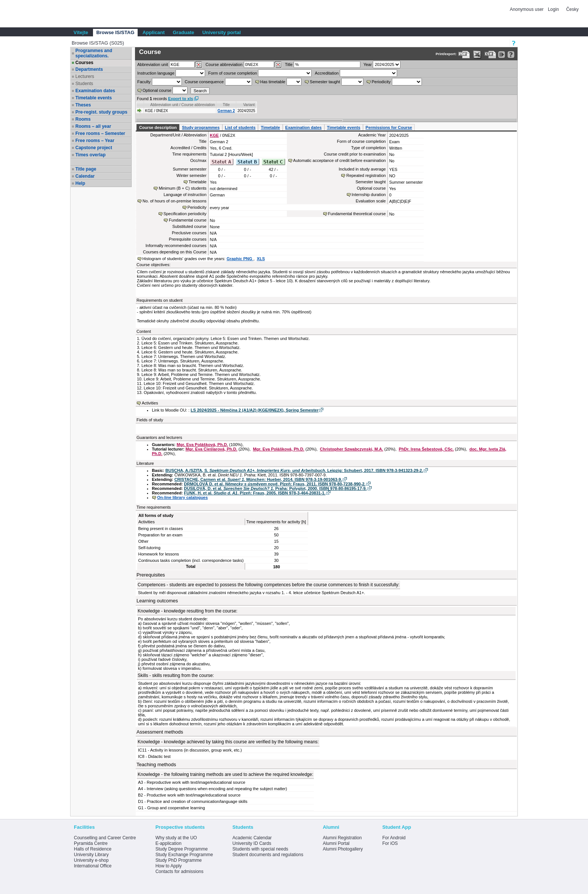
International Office (93, 866)
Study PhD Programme (178, 860)
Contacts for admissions (179, 872)
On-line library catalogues (182, 497)
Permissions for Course (389, 127)
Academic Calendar (252, 838)
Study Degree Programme (181, 849)
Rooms (83, 119)
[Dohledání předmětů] (278, 65)
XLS (261, 259)
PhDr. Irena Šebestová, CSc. (426, 449)
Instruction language (156, 73)
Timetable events (94, 98)
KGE (214, 135)
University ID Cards (252, 843)
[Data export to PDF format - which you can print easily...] (464, 55)
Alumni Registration (342, 838)
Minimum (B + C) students (182, 188)
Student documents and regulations (268, 855)
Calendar (85, 176)
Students (84, 84)
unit (153, 64)
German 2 (226, 111)
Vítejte (81, 32)
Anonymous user (527, 9)
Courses (84, 63)
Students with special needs (260, 849)
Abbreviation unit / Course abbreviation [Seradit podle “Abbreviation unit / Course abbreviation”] (183, 105)
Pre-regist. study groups (101, 112)
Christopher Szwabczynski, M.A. (352, 449)
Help (80, 183)
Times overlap (90, 155)
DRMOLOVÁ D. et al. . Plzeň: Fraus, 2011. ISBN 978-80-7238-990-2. (275, 484)
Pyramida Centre (91, 843)
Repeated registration (366, 175)
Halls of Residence (93, 849)
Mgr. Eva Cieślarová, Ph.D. (211, 449)
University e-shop (91, 860)
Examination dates (95, 91)
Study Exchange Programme (184, 855)
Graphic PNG (240, 259)
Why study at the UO (176, 838)
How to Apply (168, 866)
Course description (158, 127)
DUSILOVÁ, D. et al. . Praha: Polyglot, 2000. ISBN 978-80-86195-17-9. (275, 488)
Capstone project (94, 148)
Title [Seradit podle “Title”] (226, 105)
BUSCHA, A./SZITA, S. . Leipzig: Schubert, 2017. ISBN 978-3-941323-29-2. (294, 470)
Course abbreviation (224, 64)
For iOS (390, 843)
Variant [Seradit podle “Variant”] (249, 105)
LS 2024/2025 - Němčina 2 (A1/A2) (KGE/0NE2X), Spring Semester (254, 410)
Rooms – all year (93, 126)
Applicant (154, 32)
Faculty (144, 82)
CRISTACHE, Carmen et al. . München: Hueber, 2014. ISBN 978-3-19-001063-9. (258, 479)
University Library (91, 855)
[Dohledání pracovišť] (199, 65)
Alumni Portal (336, 843)
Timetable (270, 127)
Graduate (184, 32)
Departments (89, 69)
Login (553, 9)
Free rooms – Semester (100, 133)
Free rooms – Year (95, 141)
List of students (240, 127)
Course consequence (204, 82)
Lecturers (85, 76)
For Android (394, 838)
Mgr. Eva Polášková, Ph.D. (202, 445)
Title (289, 64)
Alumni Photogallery (343, 849)
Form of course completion (232, 73)
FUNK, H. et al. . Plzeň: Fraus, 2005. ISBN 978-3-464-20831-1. (255, 493)
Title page (86, 169)
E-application (168, 843)
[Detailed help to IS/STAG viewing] (511, 55)
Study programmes (201, 127)
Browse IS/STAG (115, 32)
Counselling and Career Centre (105, 838)
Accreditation (327, 73)
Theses (83, 105)
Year (367, 64)
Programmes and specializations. (94, 53)
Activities (150, 403)
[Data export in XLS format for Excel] (477, 55)
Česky (572, 9)
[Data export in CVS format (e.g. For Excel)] (490, 55)
